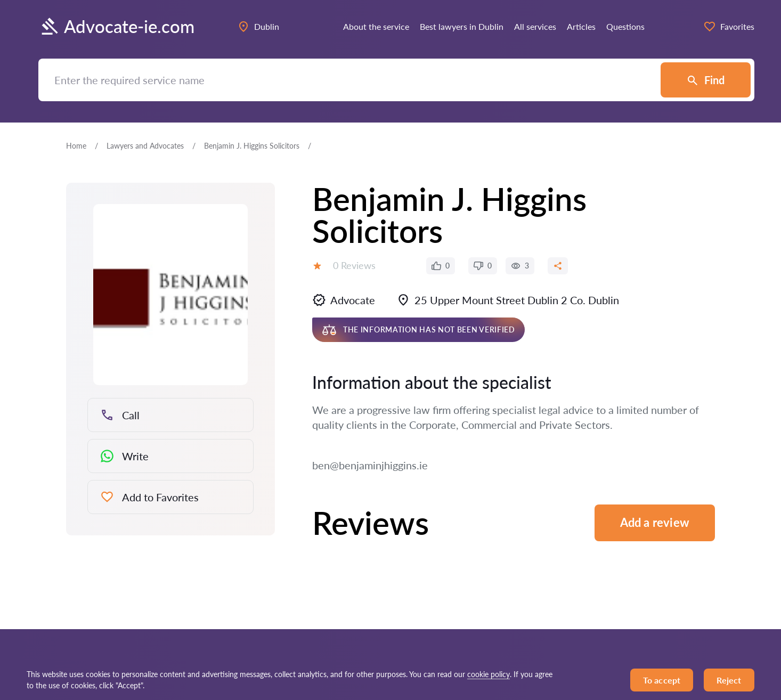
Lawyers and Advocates (145, 146)
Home (76, 146)
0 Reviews (354, 265)
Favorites (729, 27)
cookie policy (489, 674)
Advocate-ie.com (116, 27)
